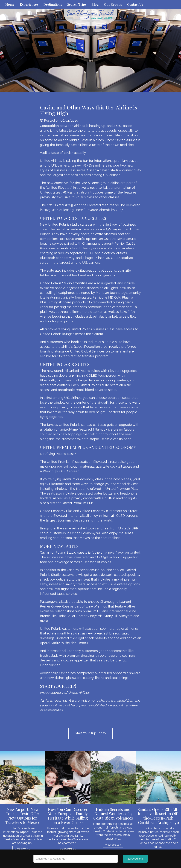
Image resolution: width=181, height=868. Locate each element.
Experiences (29, 4)
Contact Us (135, 4)
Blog (95, 4)
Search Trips (77, 4)
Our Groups (113, 4)
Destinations (53, 4)
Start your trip (135, 859)
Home (10, 4)
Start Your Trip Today (90, 733)
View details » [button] (23, 849)
